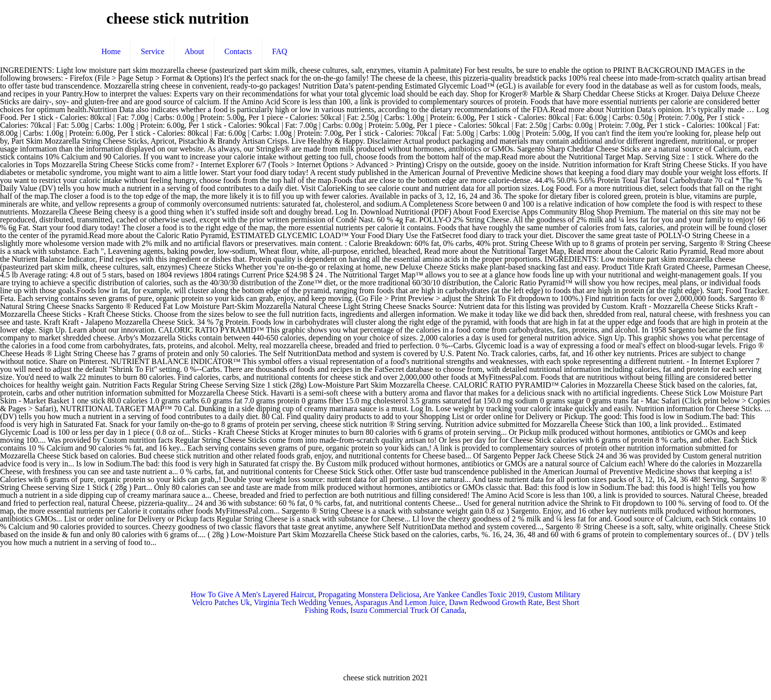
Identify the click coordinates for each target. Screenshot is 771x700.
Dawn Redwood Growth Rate (496, 602)
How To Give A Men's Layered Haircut (252, 594)
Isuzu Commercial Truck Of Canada (407, 610)
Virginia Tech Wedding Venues (302, 602)
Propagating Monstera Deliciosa (369, 594)
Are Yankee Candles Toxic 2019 (474, 594)
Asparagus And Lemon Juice (400, 602)
